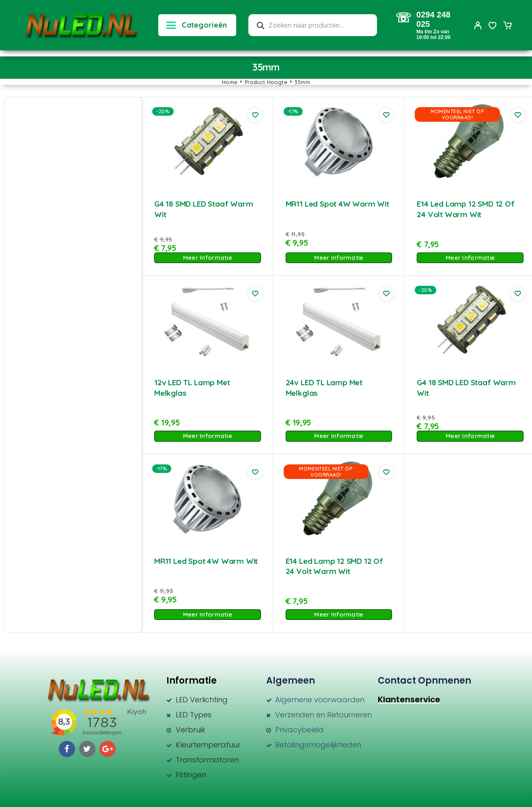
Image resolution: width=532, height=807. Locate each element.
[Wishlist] (493, 26)
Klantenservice (409, 699)
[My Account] (478, 25)
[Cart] (507, 26)
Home (230, 82)
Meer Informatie (208, 258)
